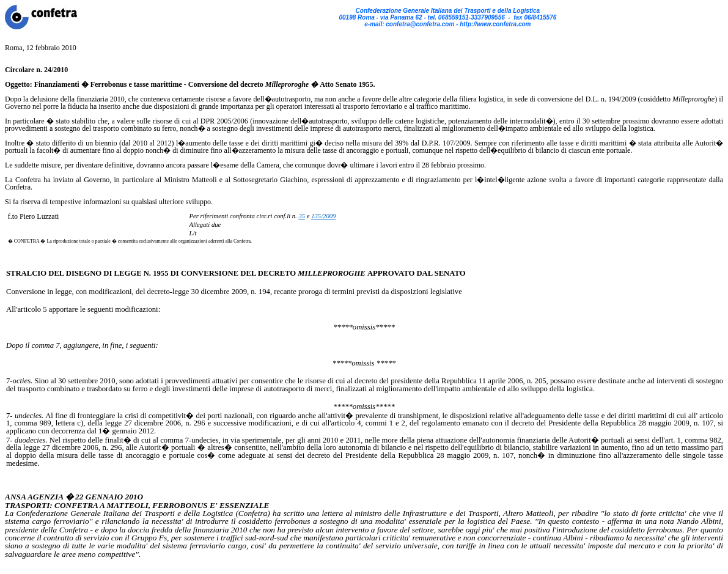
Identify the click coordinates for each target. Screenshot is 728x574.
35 (302, 216)
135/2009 (323, 216)
